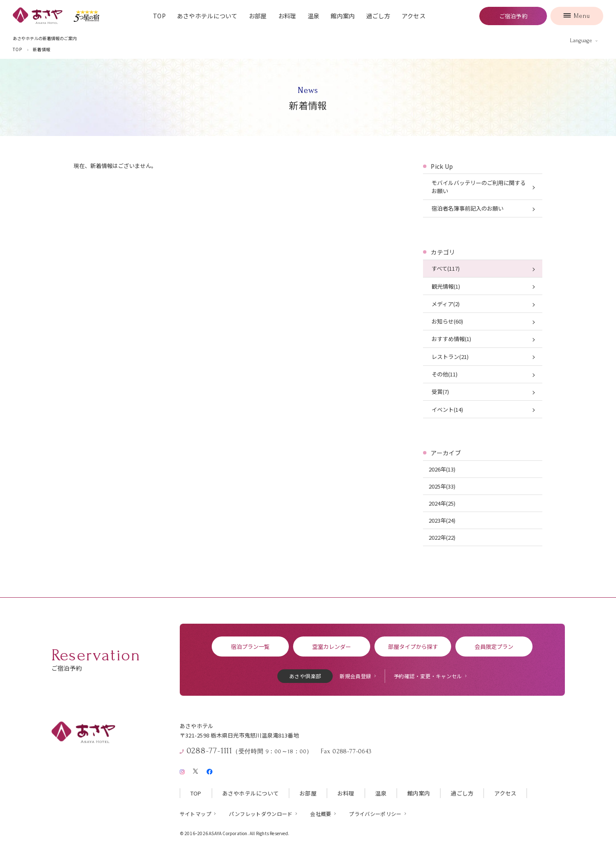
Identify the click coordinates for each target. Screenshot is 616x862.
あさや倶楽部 (305, 676)
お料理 (287, 16)
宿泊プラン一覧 (250, 646)
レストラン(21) (450, 357)
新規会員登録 (355, 676)
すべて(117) (446, 268)
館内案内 (343, 16)
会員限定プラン (494, 646)
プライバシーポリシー (375, 814)
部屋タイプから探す (413, 646)
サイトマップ (196, 814)
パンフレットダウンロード (261, 814)
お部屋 (258, 16)
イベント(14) (447, 409)
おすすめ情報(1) (451, 339)
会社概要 (321, 814)
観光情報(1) (446, 286)
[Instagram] (182, 770)
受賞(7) (440, 392)
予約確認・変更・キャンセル (428, 676)
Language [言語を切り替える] (581, 40)
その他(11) (445, 374)
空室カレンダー (332, 646)
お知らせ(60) (447, 321)
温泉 (314, 16)
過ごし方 (379, 16)
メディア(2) (446, 304)
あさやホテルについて (207, 16)
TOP (159, 16)
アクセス (414, 16)
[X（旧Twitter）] (196, 770)
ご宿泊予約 (513, 16)
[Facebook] (209, 770)
